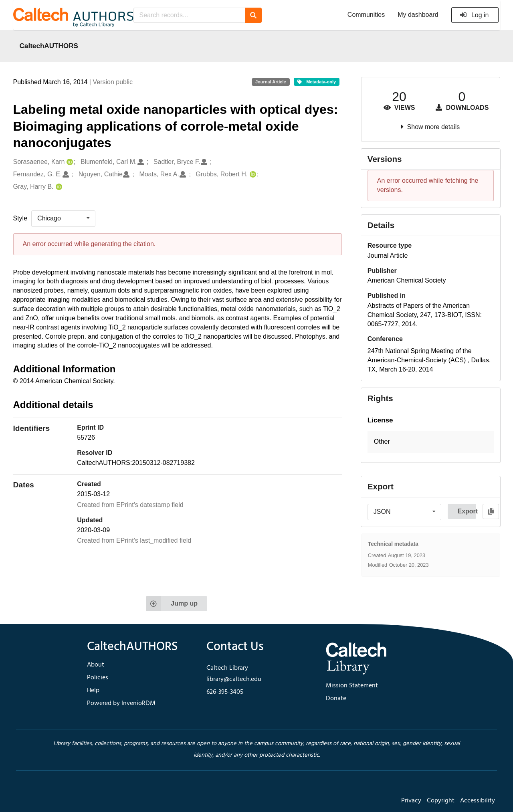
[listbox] (63, 218)
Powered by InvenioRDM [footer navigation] (121, 703)
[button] (431, 442)
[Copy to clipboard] (491, 511)
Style (20, 218)
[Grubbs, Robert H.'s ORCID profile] (252, 175)
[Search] (253, 15)
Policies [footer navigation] (98, 678)
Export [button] (467, 511)
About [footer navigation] (96, 665)
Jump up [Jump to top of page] (172, 604)
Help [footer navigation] (93, 691)
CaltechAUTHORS (49, 46)
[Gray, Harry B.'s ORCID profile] (58, 187)
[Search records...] (189, 15)
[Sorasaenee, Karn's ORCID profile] (69, 162)
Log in (474, 15)
